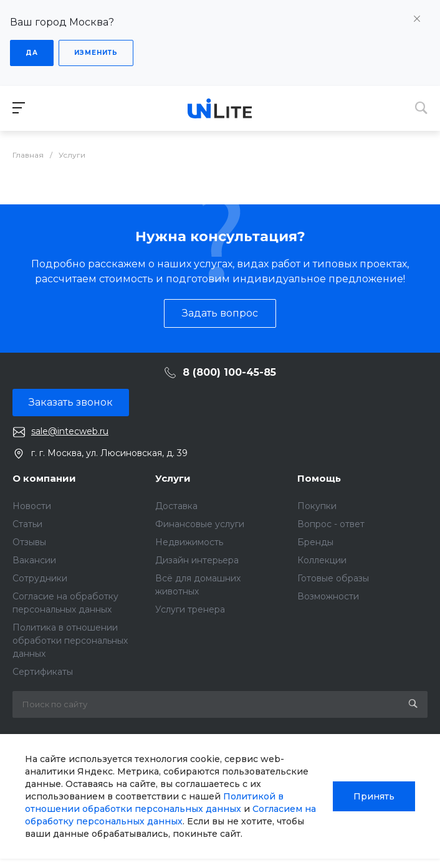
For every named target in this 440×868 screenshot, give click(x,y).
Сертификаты (43, 672)
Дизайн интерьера (197, 560)
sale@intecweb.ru (70, 431)
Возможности (328, 596)
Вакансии (34, 560)
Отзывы (29, 542)
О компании (44, 478)
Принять (374, 796)
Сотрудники (40, 578)
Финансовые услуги (200, 524)
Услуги (173, 478)
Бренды (315, 542)
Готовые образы (333, 578)
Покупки (317, 506)
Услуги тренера (190, 609)
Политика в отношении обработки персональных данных (70, 641)
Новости (32, 506)
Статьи (27, 524)
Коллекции (322, 560)
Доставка (176, 506)
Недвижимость (189, 542)
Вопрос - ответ (331, 524)
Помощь (319, 478)
